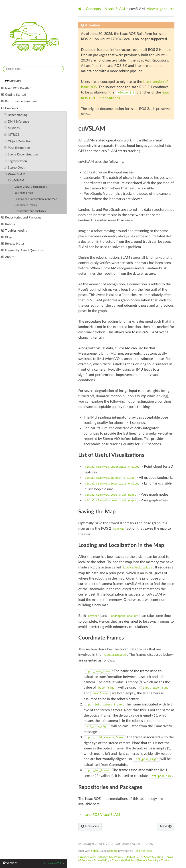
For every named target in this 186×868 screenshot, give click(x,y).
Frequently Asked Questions (22, 250)
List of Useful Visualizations (31, 187)
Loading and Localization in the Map (36, 199)
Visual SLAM (15, 174)
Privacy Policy (87, 857)
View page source (161, 9)
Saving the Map (24, 193)
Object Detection (18, 141)
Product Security (148, 860)
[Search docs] (33, 69)
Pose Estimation (17, 148)
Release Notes (13, 244)
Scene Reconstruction (21, 155)
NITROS (12, 135)
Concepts (10, 108)
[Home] (80, 9)
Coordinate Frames (26, 205)
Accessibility (101, 860)
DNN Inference (16, 122)
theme (113, 851)
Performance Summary (19, 101)
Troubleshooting (14, 231)
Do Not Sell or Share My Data (144, 857)
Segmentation (15, 161)
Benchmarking (16, 115)
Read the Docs (143, 851)
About (7, 257)
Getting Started (14, 95)
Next (166, 826)
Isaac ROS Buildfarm (17, 88)
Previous (90, 826)
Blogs (7, 237)
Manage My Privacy (111, 857)
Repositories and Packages (30, 211)
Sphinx (95, 851)
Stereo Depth (15, 168)
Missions (12, 128)
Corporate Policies (123, 860)
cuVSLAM (16, 181)
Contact (166, 860)
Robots (8, 224)
